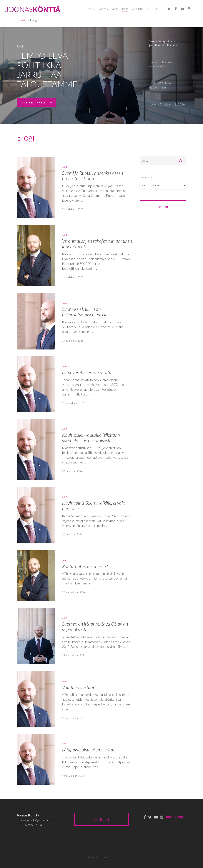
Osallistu (137, 9)
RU (156, 9)
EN (148, 9)
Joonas (103, 9)
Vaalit (115, 9)
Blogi (125, 9)
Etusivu (90, 9)
